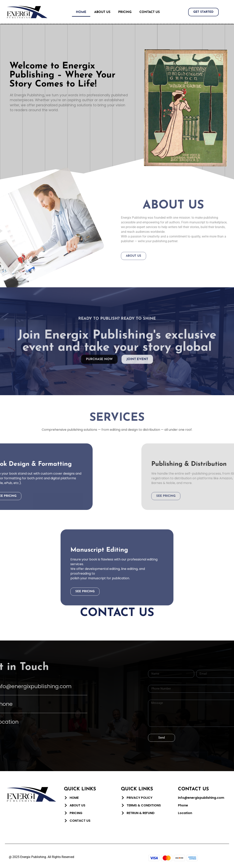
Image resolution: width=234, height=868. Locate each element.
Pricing (125, 12)
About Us (102, 12)
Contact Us (150, 12)
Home (81, 12)
